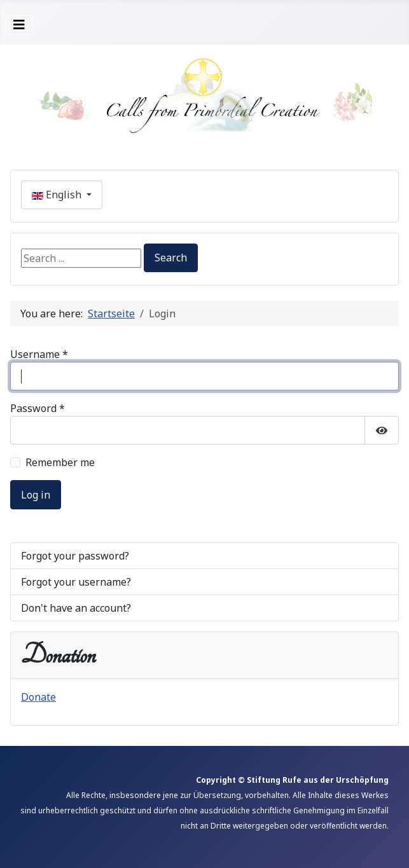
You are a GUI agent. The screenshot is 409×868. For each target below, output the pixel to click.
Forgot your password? (75, 556)
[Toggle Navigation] (19, 25)
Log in (36, 495)
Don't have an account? (76, 608)
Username (39, 354)
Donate (38, 697)
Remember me (60, 462)
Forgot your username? (76, 582)
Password (38, 408)
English (58, 195)
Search (171, 258)
